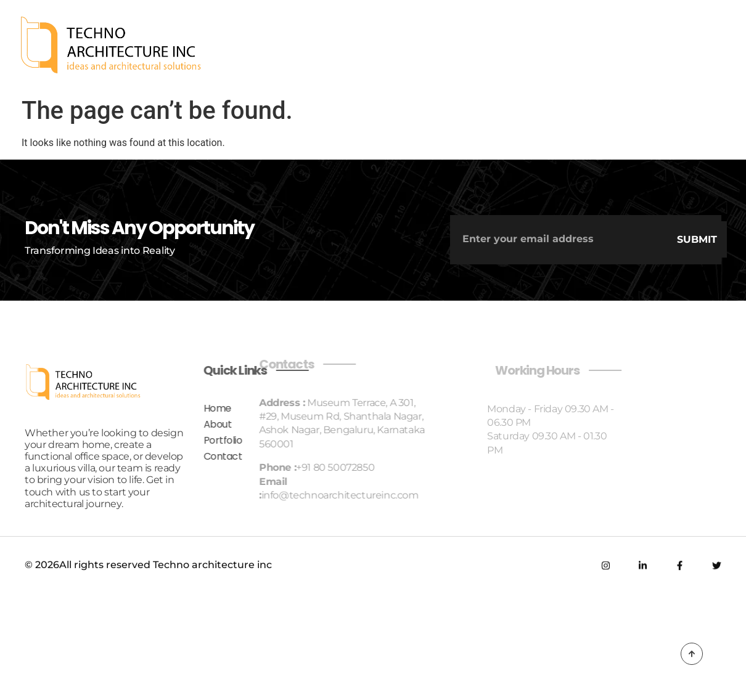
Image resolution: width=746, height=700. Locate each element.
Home (149, 408)
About (149, 424)
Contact (154, 456)
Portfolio (154, 440)
